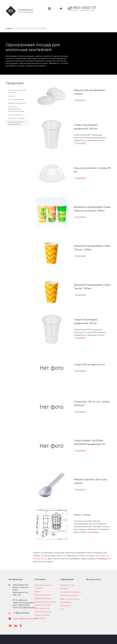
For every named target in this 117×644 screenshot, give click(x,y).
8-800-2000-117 (83, 8)
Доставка (64, 589)
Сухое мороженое (15, 115)
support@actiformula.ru (25, 619)
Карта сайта (65, 606)
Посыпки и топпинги (16, 118)
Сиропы (11, 96)
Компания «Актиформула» (71, 592)
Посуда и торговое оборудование (16, 123)
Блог (62, 609)
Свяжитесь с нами (68, 585)
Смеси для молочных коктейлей (17, 91)
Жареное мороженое (17, 103)
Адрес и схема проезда (70, 599)
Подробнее (80, 100)
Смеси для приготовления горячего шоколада (16, 109)
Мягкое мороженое (16, 100)
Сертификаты (66, 602)
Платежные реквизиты (70, 595)
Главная (9, 28)
